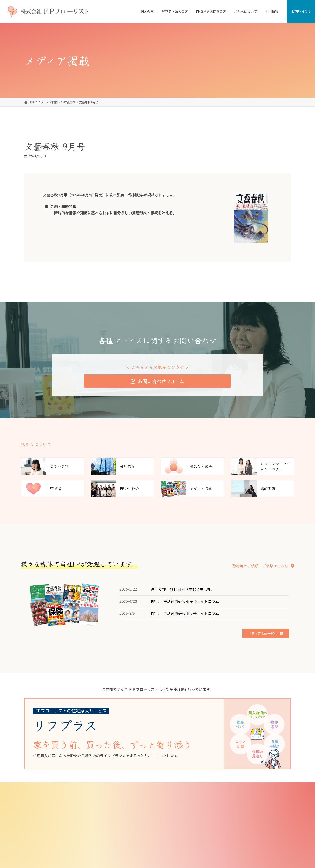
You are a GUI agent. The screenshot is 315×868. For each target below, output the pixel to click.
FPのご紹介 (219, 837)
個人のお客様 (126, 798)
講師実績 (218, 852)
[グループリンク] (154, 734)
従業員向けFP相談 (132, 829)
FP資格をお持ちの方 (131, 860)
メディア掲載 (220, 845)
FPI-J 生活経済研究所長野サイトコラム (185, 601)
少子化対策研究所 (223, 860)
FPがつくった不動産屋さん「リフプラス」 (148, 813)
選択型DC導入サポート (135, 852)
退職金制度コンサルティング (139, 845)
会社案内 (218, 805)
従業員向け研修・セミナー (138, 837)
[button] (158, 381)
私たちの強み (221, 813)
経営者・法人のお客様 (132, 821)
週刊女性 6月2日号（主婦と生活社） (183, 589)
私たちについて (219, 798)
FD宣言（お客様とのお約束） (231, 829)
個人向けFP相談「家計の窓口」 (141, 805)
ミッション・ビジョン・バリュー (233, 821)
